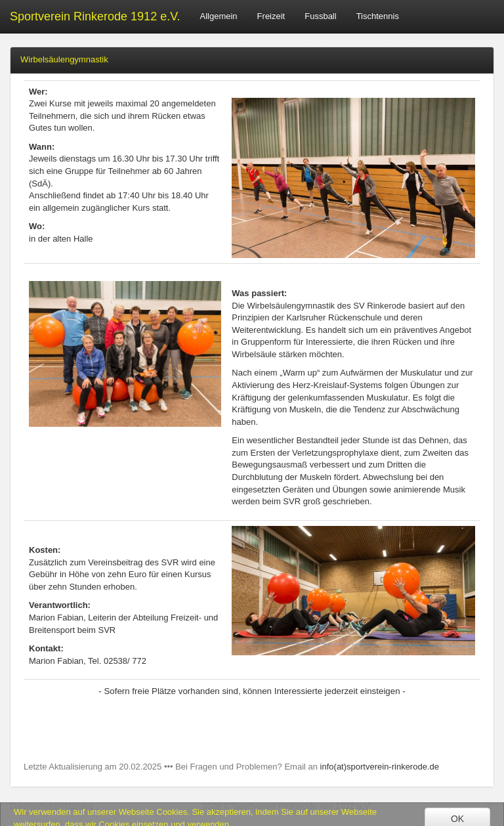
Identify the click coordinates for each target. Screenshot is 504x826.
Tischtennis (378, 16)
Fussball (320, 16)
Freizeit (271, 16)
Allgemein (219, 16)
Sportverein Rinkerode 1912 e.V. (95, 16)
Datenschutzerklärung (51, 806)
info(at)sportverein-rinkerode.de (380, 767)
